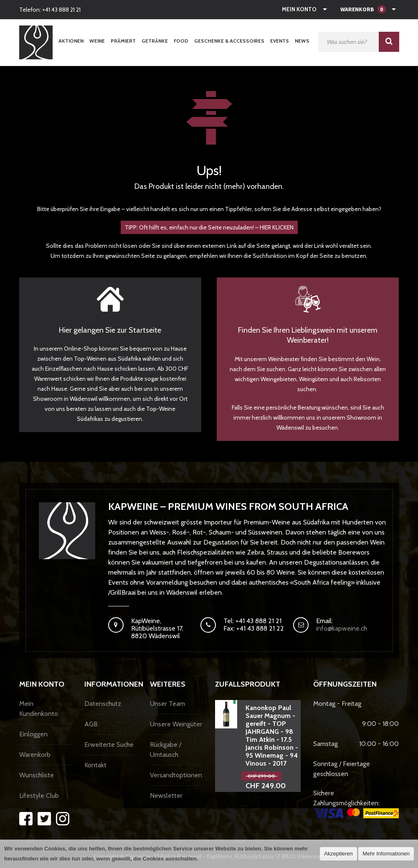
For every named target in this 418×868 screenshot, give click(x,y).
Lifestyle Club (39, 795)
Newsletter (166, 795)
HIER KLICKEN (277, 227)
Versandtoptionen (176, 775)
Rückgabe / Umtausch (166, 750)
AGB (91, 724)
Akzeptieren (338, 854)
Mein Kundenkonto (39, 709)
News (302, 41)
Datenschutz (103, 704)
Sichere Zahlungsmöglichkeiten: (356, 804)
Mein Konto (299, 9)
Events (280, 41)
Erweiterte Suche (109, 745)
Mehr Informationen (386, 854)
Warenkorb (35, 755)
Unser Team (167, 704)
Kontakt (95, 765)
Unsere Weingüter (176, 724)
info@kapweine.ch (342, 628)
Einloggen (33, 734)
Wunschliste (37, 775)
